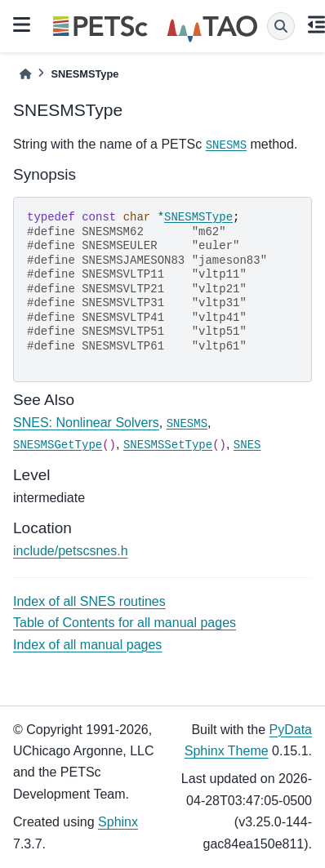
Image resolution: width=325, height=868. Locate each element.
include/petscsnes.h (71, 551)
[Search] (281, 26)
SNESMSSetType (168, 445)
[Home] (25, 74)
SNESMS (226, 145)
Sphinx (118, 822)
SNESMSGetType (58, 445)
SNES (247, 445)
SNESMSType (198, 217)
